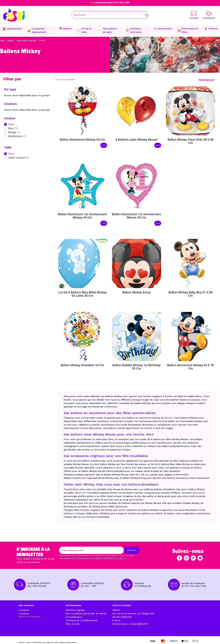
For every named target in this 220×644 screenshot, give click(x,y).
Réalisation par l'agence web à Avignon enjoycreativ (55, 638)
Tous (11, 124)
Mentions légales (75, 610)
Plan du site (72, 624)
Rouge (14, 132)
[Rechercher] (110, 15)
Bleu (13, 128)
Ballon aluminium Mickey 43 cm (82, 139)
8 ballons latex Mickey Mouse (136, 139)
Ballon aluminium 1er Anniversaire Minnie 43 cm (137, 216)
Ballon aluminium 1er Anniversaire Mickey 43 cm (82, 216)
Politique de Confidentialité (81, 620)
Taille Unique (18, 158)
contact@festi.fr (139, 624)
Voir (104, 145)
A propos (24, 613)
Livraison (24, 610)
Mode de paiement (30, 617)
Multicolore (17, 136)
